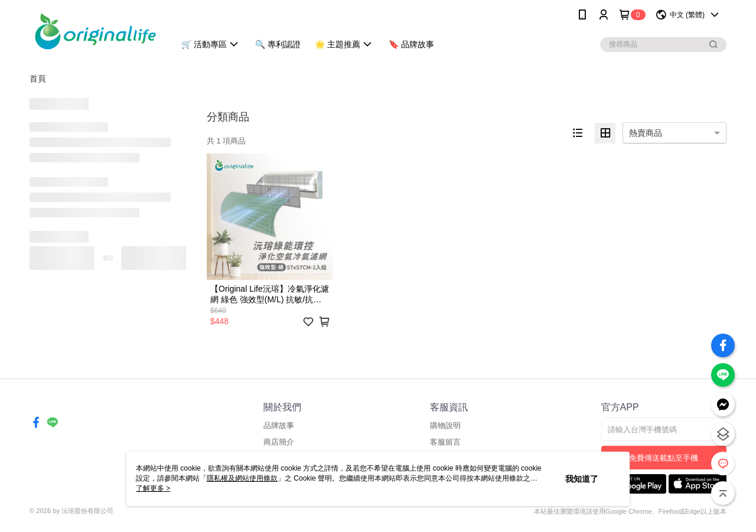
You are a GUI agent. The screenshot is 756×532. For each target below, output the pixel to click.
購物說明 (445, 425)
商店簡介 (279, 442)
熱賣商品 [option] (646, 133)
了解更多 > (153, 488)
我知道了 (582, 479)
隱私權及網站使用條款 (242, 478)
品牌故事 (279, 425)
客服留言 (445, 442)
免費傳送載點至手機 (664, 458)
